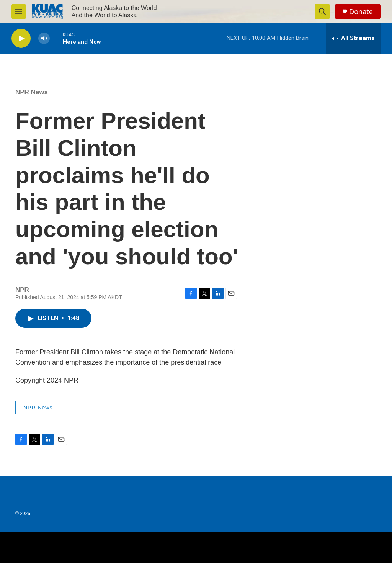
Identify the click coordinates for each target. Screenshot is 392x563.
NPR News (32, 92)
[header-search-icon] (322, 11)
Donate (361, 12)
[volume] (44, 38)
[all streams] (353, 38)
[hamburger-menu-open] (19, 11)
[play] (21, 38)
